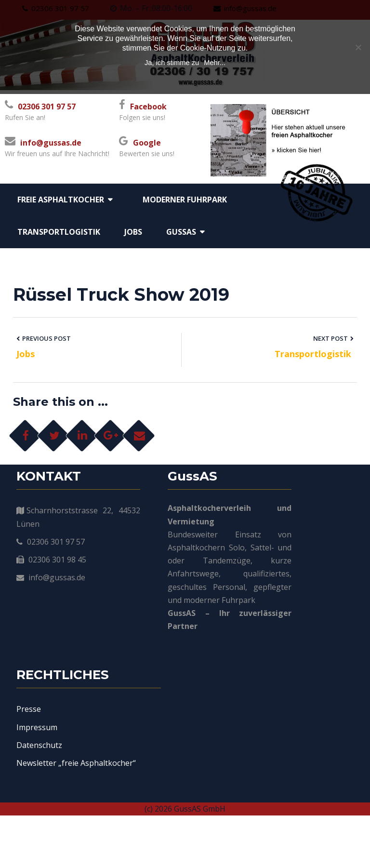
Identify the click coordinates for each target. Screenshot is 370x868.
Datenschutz (39, 771)
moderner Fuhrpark (185, 200)
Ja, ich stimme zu (172, 63)
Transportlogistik (59, 232)
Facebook (148, 107)
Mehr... (215, 63)
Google (147, 143)
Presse (29, 735)
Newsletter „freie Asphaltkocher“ (76, 789)
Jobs (133, 232)
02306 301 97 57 (47, 107)
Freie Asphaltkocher (61, 200)
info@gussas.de (51, 143)
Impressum (37, 753)
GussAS (181, 232)
